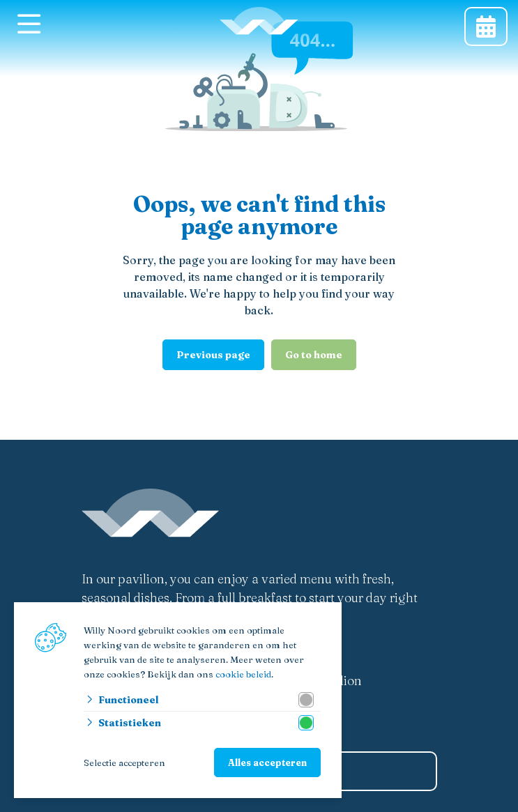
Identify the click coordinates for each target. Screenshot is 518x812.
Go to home (314, 355)
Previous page (213, 355)
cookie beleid (243, 674)
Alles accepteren (267, 763)
